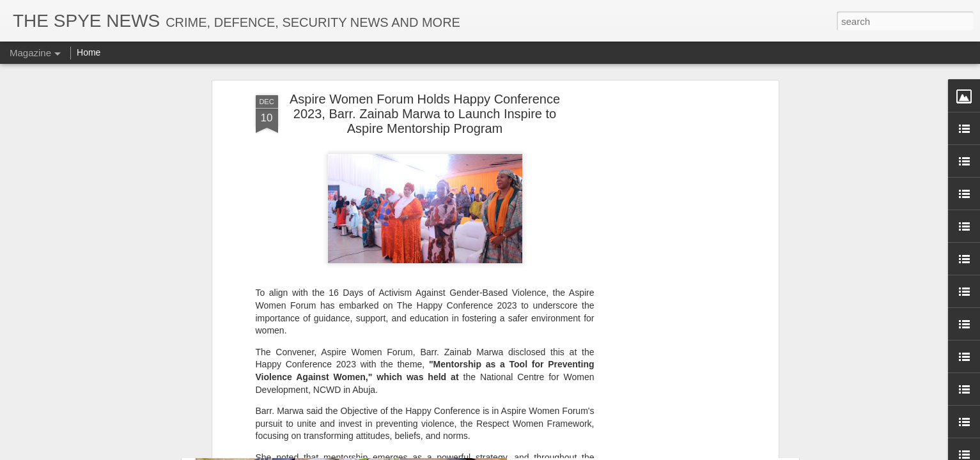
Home (89, 52)
